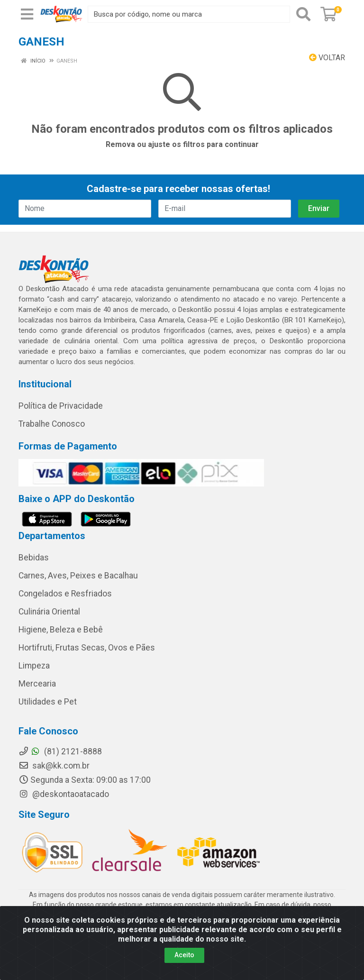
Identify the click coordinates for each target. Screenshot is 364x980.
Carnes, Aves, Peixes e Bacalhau (78, 576)
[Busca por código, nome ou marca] (189, 14)
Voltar (327, 58)
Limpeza (34, 666)
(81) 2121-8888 (60, 751)
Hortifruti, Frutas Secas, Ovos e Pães (87, 648)
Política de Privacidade (61, 406)
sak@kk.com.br (54, 766)
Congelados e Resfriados (65, 594)
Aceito (184, 955)
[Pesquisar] (303, 14)
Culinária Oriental (49, 612)
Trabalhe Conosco (52, 424)
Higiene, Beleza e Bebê (61, 630)
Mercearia (37, 684)
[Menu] (27, 14)
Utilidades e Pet (48, 702)
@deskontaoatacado (64, 794)
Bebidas (34, 558)
